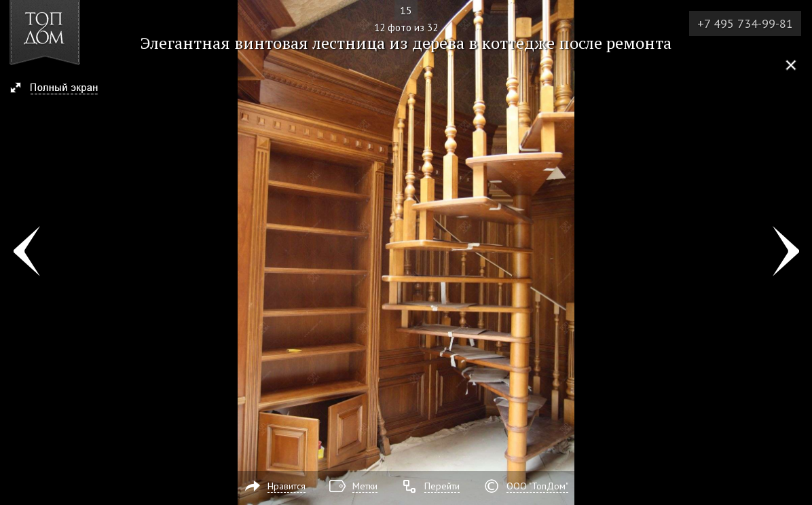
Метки (365, 486)
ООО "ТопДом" (537, 486)
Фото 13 (786, 252)
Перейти (442, 486)
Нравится (287, 486)
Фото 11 (26, 252)
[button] (60, 89)
